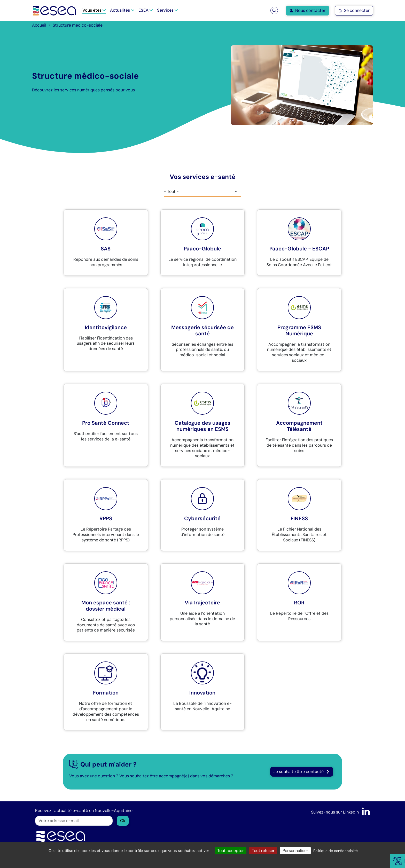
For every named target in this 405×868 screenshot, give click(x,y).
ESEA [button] (146, 10)
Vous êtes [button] (94, 10)
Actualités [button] (122, 10)
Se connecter (354, 10)
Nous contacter (307, 10)
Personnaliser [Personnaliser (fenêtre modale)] (295, 851)
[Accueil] (55, 10)
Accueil (39, 25)
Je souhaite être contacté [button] (302, 772)
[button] (274, 10)
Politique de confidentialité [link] (336, 851)
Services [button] (168, 10)
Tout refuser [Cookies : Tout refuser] (263, 851)
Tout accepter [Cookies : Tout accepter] (231, 851)
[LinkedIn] (366, 812)
